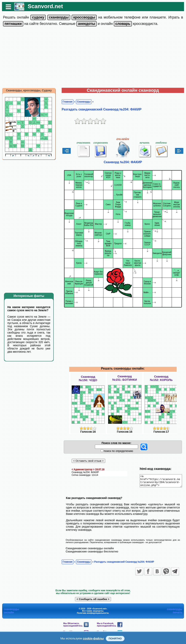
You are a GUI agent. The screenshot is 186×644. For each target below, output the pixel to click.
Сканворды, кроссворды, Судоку (27, 90)
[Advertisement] (93, 58)
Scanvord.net (43, 6)
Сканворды (82, 102)
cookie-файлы (93, 638)
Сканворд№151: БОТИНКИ (125, 378)
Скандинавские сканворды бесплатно (90, 554)
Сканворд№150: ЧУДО (88, 378)
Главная (66, 102)
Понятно (115, 639)
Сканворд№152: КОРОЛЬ (161, 378)
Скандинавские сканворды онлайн (88, 550)
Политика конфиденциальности (93, 615)
